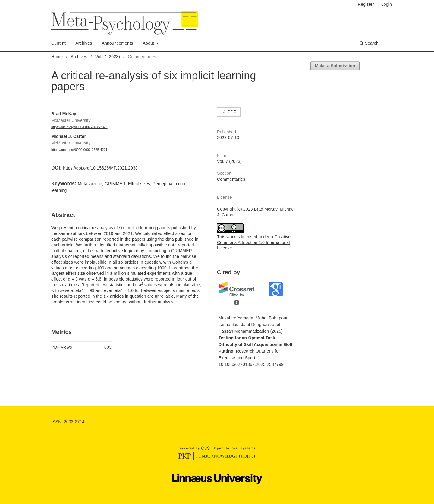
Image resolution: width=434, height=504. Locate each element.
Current (58, 43)
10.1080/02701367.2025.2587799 (251, 364)
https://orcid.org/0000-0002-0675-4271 (79, 150)
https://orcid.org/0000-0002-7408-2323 (79, 127)
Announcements (118, 43)
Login (387, 4)
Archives (84, 43)
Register (366, 4)
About (149, 43)
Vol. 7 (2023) (108, 57)
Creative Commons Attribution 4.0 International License (254, 242)
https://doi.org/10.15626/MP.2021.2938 (100, 168)
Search (369, 43)
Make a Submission (335, 66)
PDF (231, 112)
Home (57, 57)
